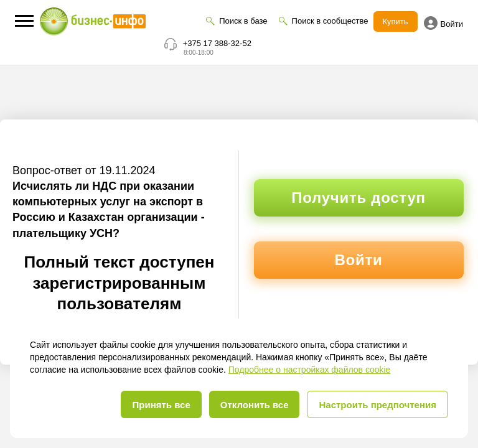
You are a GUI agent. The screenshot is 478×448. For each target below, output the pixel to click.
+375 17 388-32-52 (217, 43)
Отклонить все (255, 405)
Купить (396, 21)
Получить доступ (358, 198)
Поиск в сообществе (330, 21)
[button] (24, 21)
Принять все (161, 405)
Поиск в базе (243, 21)
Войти (443, 23)
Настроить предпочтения (377, 405)
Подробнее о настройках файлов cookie (310, 370)
